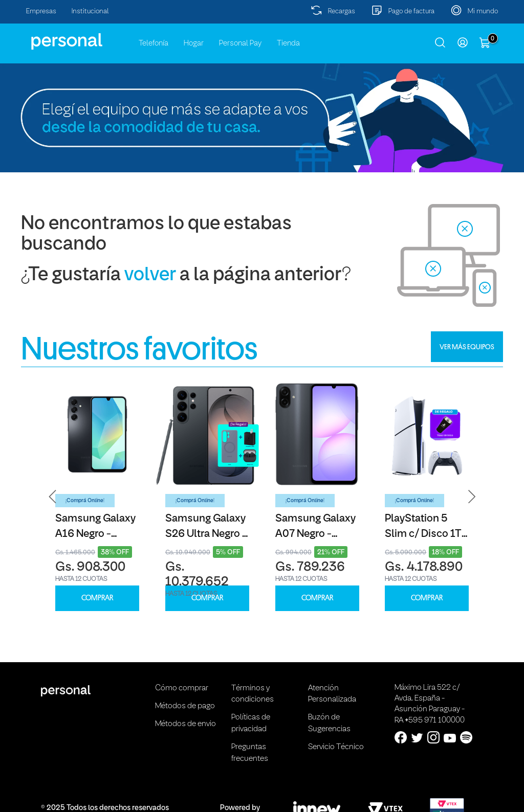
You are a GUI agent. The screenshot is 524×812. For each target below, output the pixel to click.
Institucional (90, 12)
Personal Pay (240, 43)
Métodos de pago (185, 706)
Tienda (288, 43)
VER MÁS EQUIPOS (467, 347)
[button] (53, 497)
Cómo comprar (182, 688)
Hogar (194, 43)
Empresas (41, 12)
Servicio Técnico (336, 747)
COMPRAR (97, 598)
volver (150, 275)
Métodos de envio (185, 724)
